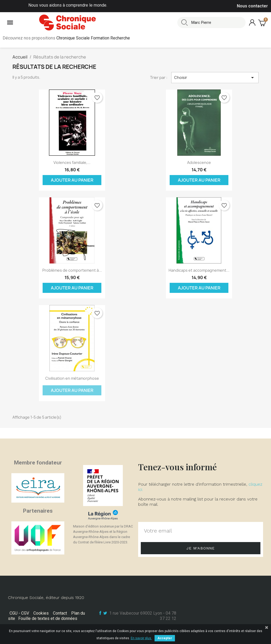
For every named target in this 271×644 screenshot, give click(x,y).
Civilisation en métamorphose (72, 378)
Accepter (165, 638)
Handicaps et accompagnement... (199, 270)
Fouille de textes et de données (48, 618)
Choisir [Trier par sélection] (215, 78)
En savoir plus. (141, 638)
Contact (60, 613)
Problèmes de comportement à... (72, 270)
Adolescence (199, 162)
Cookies (41, 613)
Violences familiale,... (72, 162)
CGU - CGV (19, 613)
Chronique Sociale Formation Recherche (93, 38)
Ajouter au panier (72, 180)
